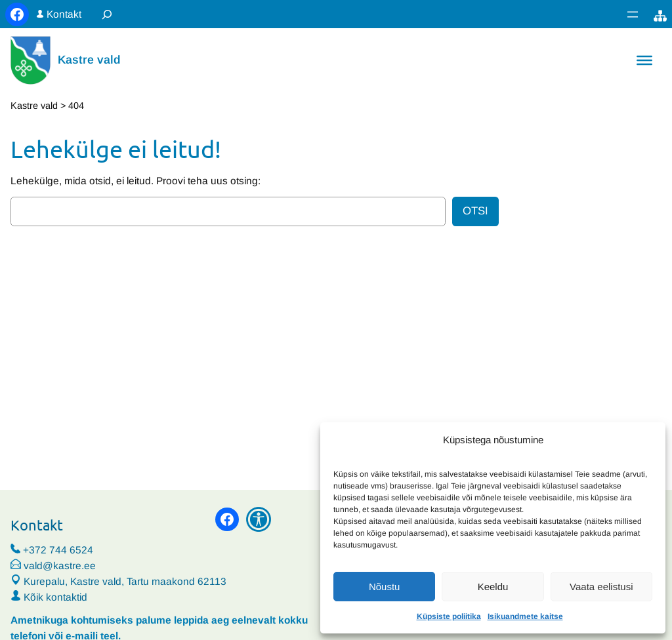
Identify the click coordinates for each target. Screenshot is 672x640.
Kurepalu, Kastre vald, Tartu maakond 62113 (118, 581)
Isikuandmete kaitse (525, 616)
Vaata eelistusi (601, 587)
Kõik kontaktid (55, 597)
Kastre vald (89, 60)
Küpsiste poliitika (449, 616)
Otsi (475, 211)
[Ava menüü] (633, 14)
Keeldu (493, 587)
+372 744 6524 (58, 550)
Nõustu (385, 587)
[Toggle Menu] (644, 60)
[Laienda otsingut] (107, 14)
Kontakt (64, 14)
